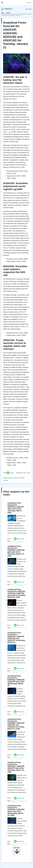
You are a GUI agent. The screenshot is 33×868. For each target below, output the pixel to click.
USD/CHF (22, 478)
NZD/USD (6, 480)
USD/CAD (16, 478)
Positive (12, 473)
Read (23, 539)
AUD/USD (10, 478)
